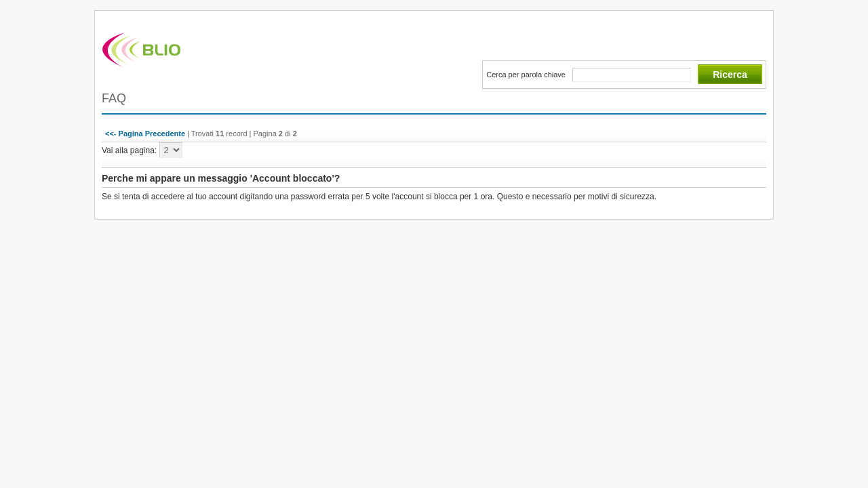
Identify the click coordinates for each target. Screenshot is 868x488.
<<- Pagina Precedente (145, 134)
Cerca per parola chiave (526, 75)
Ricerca (730, 75)
